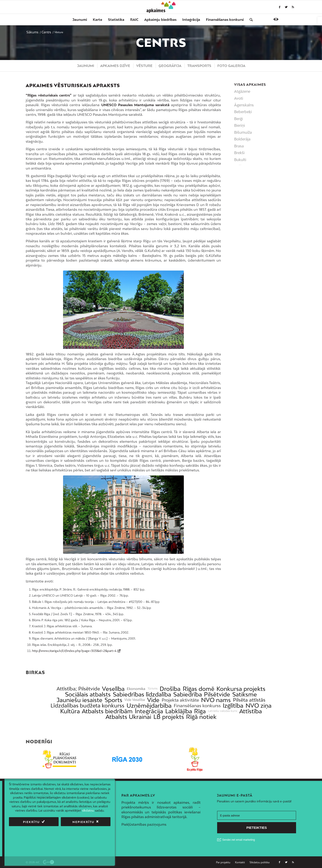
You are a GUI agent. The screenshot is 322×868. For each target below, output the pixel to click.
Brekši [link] (239, 153)
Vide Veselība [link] (135, 700)
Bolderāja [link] (242, 139)
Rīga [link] (200, 711)
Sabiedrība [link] (188, 694)
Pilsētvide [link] (217, 694)
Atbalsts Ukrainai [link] (128, 717)
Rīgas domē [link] (199, 689)
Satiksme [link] (245, 694)
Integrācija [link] (149, 711)
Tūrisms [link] (153, 689)
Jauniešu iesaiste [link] (79, 700)
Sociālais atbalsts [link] (88, 694)
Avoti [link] (239, 98)
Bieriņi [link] (239, 125)
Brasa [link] (239, 146)
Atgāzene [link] (242, 91)
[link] (320, 20)
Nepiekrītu (83, 822)
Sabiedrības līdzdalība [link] (142, 694)
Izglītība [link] (233, 706)
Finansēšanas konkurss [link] (197, 706)
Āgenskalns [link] (244, 105)
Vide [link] (153, 700)
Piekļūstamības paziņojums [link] (144, 824)
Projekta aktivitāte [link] (180, 700)
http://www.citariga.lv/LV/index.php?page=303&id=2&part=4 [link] (74, 651)
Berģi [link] (238, 119)
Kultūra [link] (70, 711)
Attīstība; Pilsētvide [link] (78, 689)
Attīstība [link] (251, 711)
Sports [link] (113, 700)
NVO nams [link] (216, 700)
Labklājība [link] (179, 711)
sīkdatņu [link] (88, 810)
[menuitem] (80, 19)
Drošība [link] (170, 689)
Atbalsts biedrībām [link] (107, 711)
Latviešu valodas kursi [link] (223, 711)
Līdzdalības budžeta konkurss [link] (87, 706)
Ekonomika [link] (136, 689)
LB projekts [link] (169, 717)
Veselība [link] (113, 689)
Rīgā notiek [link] (201, 717)
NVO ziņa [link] (258, 706)
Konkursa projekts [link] (241, 689)
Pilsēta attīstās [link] (249, 700)
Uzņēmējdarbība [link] (149, 706)
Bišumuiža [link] (243, 132)
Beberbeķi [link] (243, 112)
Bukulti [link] (240, 160)
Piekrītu (31, 822)
